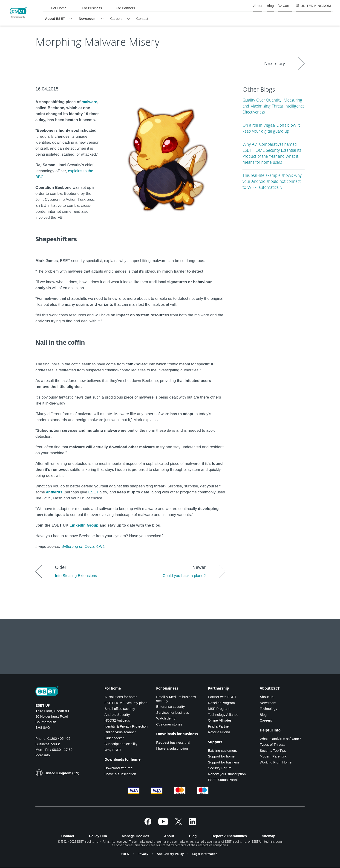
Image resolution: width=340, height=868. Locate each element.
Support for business (224, 762)
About (169, 836)
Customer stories (169, 724)
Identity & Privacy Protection (126, 726)
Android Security (117, 715)
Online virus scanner (120, 732)
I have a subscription (120, 774)
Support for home (221, 756)
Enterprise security (170, 706)
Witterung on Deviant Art (82, 546)
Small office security (120, 709)
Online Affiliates (220, 720)
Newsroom (268, 703)
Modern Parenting (273, 756)
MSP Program (219, 709)
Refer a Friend (219, 732)
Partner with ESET (222, 697)
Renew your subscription (227, 774)
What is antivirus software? (280, 739)
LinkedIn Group (84, 525)
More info (43, 755)
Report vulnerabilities (229, 836)
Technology (268, 709)
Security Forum (220, 768)
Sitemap (268, 836)
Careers (266, 720)
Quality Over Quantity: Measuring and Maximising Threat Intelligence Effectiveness (274, 106)
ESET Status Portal (223, 780)
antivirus (54, 492)
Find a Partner (219, 726)
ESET (94, 492)
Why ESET (113, 750)
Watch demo (166, 718)
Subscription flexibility (121, 744)
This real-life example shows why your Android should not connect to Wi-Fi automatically (272, 182)
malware (89, 102)
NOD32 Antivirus (117, 720)
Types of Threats (272, 744)
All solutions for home (121, 697)
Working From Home (276, 762)
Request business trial (173, 742)
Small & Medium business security (176, 699)
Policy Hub (98, 836)
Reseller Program (221, 703)
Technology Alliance (223, 715)
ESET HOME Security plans (126, 703)
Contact (68, 836)
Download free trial (119, 768)
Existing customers (222, 750)
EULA (125, 854)
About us (267, 697)
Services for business (173, 712)
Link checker (114, 738)
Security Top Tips (273, 750)
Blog (263, 715)
